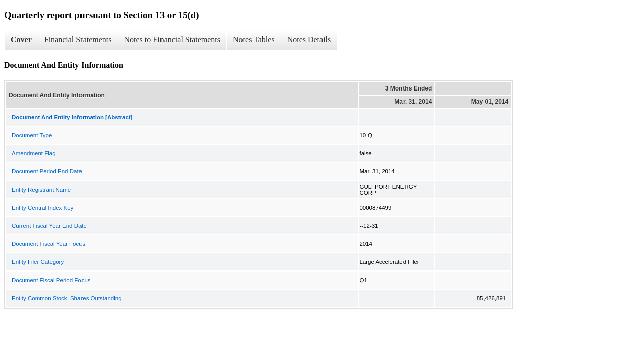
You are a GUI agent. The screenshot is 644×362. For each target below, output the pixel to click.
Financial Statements (78, 39)
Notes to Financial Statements (173, 39)
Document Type (32, 135)
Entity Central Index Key (43, 208)
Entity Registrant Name (41, 190)
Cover (21, 39)
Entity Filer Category (38, 262)
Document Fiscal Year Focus (48, 244)
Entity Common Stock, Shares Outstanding (67, 298)
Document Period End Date (47, 171)
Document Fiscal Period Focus (51, 280)
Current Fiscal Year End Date (49, 226)
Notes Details (309, 39)
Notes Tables (254, 39)
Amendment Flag (34, 153)
